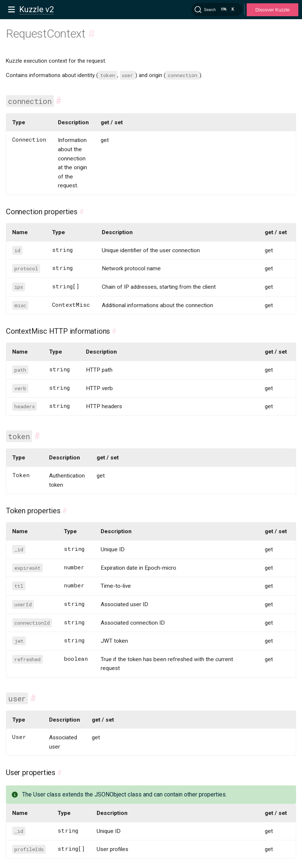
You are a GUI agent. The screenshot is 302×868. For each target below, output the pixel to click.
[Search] (217, 10)
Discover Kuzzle (272, 10)
